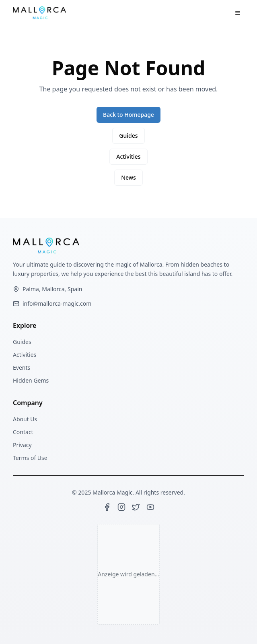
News (128, 177)
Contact (23, 432)
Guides (128, 136)
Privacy (22, 445)
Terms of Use (30, 458)
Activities (128, 156)
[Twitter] (136, 507)
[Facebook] (107, 507)
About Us (25, 419)
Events (22, 368)
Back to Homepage (128, 115)
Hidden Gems (31, 380)
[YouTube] (150, 507)
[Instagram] (121, 507)
